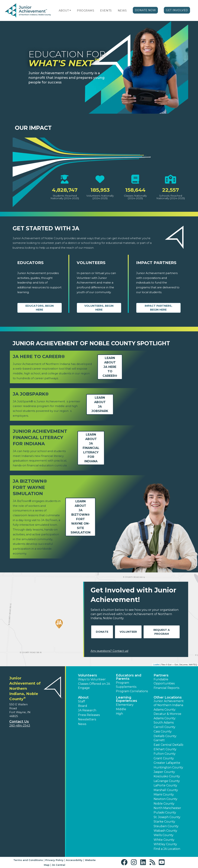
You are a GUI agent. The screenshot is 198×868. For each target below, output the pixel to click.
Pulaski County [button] (165, 812)
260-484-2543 (20, 725)
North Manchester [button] (167, 808)
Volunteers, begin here (99, 308)
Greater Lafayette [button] (167, 763)
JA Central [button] (59, 865)
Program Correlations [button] (132, 691)
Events (106, 11)
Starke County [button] (164, 822)
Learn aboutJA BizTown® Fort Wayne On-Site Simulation (81, 517)
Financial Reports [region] (166, 688)
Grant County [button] (164, 758)
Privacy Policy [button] (54, 860)
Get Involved (177, 10)
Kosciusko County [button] (167, 776)
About (64, 11)
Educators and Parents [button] (129, 677)
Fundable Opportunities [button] (164, 681)
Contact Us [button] (19, 722)
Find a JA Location (167, 849)
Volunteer (128, 632)
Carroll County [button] (164, 727)
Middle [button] (121, 709)
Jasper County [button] (164, 772)
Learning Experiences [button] (126, 699)
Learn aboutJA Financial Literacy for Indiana (91, 448)
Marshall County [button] (166, 790)
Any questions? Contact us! (109, 651)
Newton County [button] (165, 799)
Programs (86, 11)
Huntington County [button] (168, 767)
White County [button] (164, 840)
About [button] (83, 697)
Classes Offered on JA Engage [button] (94, 686)
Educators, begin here (40, 308)
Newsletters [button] (87, 719)
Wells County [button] (164, 835)
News (122, 11)
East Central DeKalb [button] (168, 745)
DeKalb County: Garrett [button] (165, 738)
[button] (70, 11)
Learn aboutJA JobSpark (100, 404)
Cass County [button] (163, 731)
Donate (102, 632)
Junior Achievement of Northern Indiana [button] (169, 703)
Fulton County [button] (165, 754)
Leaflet (156, 665)
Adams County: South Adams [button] (165, 720)
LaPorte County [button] (165, 785)
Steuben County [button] (166, 826)
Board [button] (83, 706)
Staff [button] (82, 701)
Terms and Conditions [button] (28, 860)
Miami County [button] (164, 794)
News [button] (82, 724)
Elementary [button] (125, 705)
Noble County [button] (164, 804)
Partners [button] (161, 675)
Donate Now (145, 10)
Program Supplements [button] (126, 685)
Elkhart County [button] (165, 749)
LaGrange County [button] (167, 781)
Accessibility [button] (74, 860)
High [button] (119, 714)
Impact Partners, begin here (158, 308)
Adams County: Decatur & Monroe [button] (167, 712)
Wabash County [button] (165, 831)
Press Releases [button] (89, 715)
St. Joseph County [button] (167, 817)
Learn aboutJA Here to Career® (110, 367)
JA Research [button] (87, 710)
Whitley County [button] (165, 844)
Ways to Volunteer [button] (92, 679)
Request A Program (162, 632)
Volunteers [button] (87, 675)
